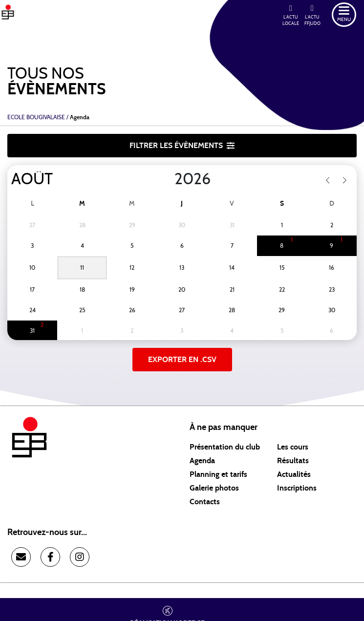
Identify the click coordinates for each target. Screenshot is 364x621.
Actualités (294, 474)
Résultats (293, 461)
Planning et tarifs (218, 474)
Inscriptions (297, 488)
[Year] (167, 179)
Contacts (205, 502)
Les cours (293, 447)
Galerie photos (214, 488)
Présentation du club (225, 447)
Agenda (202, 461)
